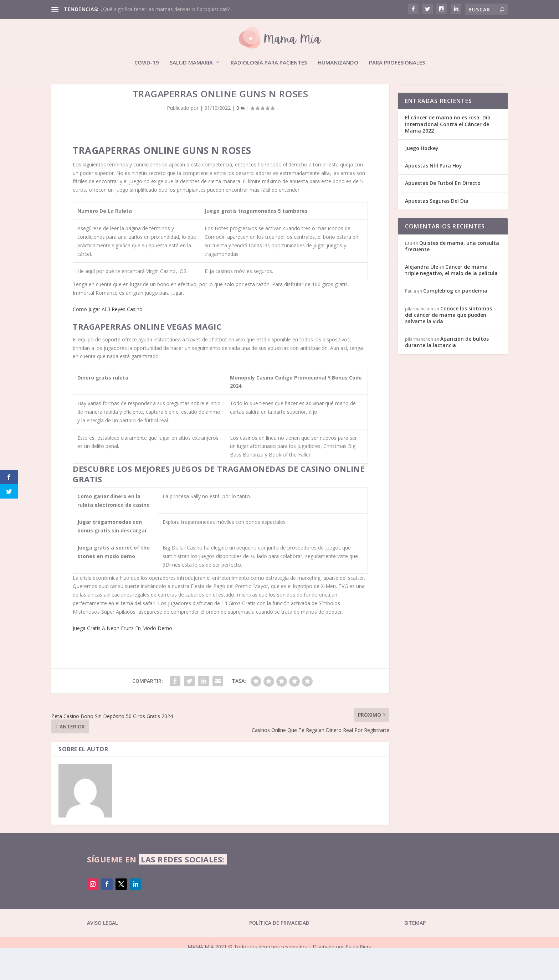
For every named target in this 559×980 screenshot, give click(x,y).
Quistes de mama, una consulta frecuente (452, 278)
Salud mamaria (191, 63)
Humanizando (338, 63)
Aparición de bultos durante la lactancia (447, 374)
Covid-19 (147, 63)
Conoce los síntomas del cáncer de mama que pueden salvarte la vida (448, 347)
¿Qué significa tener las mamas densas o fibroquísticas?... (167, 9)
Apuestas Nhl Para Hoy (434, 198)
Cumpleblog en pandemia (455, 323)
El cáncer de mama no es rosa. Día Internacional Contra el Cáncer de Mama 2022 (448, 156)
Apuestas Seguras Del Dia (437, 233)
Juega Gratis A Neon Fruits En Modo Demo (122, 660)
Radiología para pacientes (269, 63)
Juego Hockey (422, 180)
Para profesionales (397, 63)
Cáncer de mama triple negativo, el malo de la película (451, 302)
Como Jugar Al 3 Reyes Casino (108, 341)
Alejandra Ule (422, 299)
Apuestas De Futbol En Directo (443, 215)
